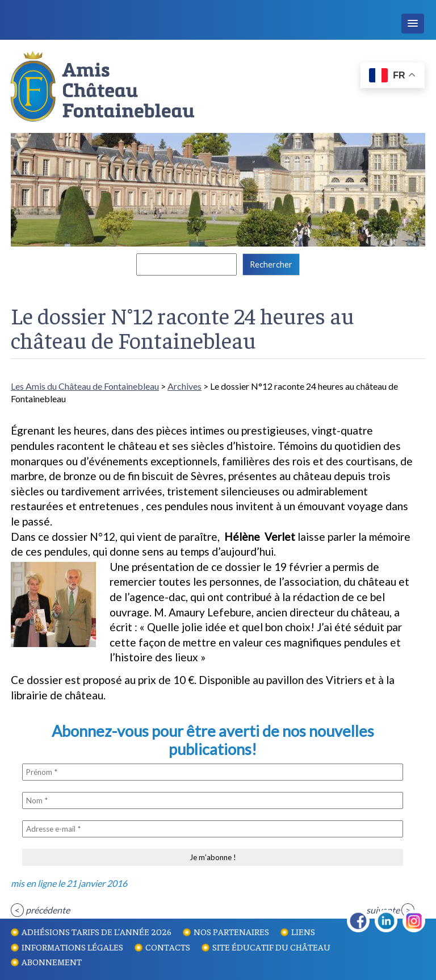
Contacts (168, 946)
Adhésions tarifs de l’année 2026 (97, 931)
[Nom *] (213, 800)
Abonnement (52, 961)
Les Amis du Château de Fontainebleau (85, 386)
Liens (303, 931)
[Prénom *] (213, 772)
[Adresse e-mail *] (213, 829)
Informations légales (72, 946)
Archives (185, 386)
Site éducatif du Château (271, 946)
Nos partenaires (231, 931)
